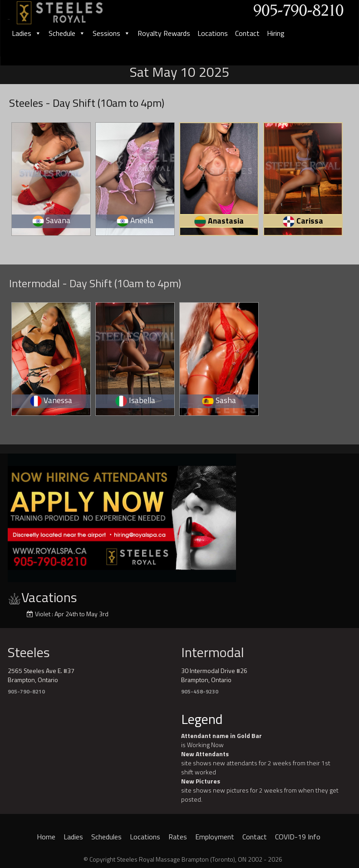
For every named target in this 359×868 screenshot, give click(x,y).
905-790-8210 (26, 691)
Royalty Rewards (164, 33)
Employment (215, 837)
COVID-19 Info (298, 837)
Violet (43, 614)
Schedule (67, 33)
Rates (178, 837)
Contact (247, 33)
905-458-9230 (200, 691)
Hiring (276, 33)
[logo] (69, 10)
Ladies (27, 33)
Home (46, 837)
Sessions (111, 33)
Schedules (106, 837)
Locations (213, 33)
